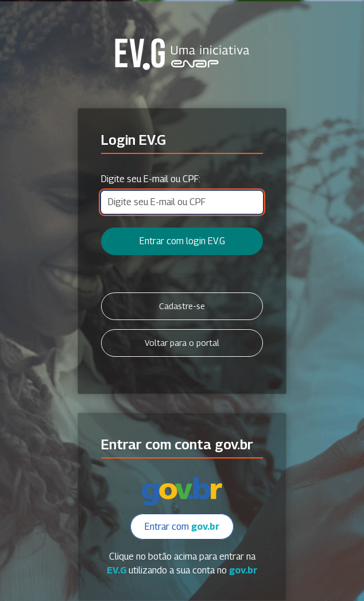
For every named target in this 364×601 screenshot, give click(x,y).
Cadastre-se (182, 306)
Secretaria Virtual (182, 54)
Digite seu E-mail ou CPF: (151, 179)
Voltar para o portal (182, 343)
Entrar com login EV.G (182, 241)
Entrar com (182, 527)
